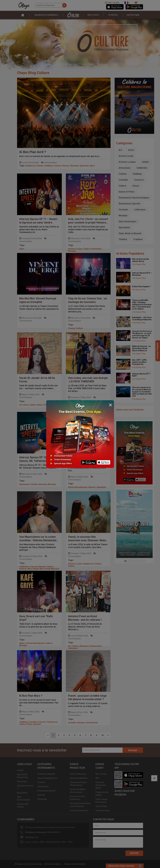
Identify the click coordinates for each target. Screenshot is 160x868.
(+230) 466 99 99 (53, 832)
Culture (87, 249)
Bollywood (30, 166)
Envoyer (133, 750)
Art (21, 405)
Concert (57, 166)
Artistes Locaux (75, 249)
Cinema (40, 166)
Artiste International (35, 643)
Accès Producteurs (78, 774)
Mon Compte (101, 774)
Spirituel (37, 724)
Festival (34, 484)
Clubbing (48, 166)
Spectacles (124, 227)
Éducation (84, 646)
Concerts (72, 408)
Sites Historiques (128, 222)
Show (30, 724)
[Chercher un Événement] (51, 5)
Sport (92, 166)
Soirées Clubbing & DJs (47, 778)
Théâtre (123, 239)
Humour (66, 166)
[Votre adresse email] (102, 750)
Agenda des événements (46, 15)
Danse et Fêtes (127, 192)
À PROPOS (113, 15)
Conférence (52, 722)
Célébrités (24, 567)
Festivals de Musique (46, 774)
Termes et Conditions (53, 864)
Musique (75, 166)
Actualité (72, 723)
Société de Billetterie (79, 778)
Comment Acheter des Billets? (101, 785)
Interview (43, 484)
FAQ (97, 778)
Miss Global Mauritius (49, 569)
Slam (54, 405)
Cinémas (41, 795)
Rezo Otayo (93, 15)
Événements (96, 646)
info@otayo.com (32, 837)
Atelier (146, 162)
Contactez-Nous (102, 810)
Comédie (33, 722)
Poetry (47, 405)
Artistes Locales (127, 162)
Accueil (20, 770)
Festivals (90, 408)
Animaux (81, 723)
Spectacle (84, 166)
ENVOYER (134, 853)
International (92, 723)
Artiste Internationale (78, 487)
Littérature (73, 648)
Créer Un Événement (79, 810)
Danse (136, 186)
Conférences (43, 787)
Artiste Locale (126, 156)
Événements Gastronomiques (134, 198)
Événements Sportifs (130, 204)
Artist (26, 405)
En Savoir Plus (139, 264)
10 (102, 735)
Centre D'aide (133, 15)
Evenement (96, 249)
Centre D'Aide (101, 806)
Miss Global (33, 569)
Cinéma (123, 174)
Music (40, 405)
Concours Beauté (38, 567)
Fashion (23, 569)
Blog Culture (22, 793)
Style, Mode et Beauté (130, 233)
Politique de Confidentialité (75, 864)
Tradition (138, 239)
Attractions (125, 168)
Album (22, 643)
